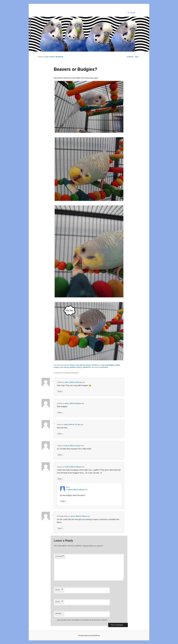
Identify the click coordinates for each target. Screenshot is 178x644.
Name (59, 590)
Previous (129, 57)
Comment (60, 556)
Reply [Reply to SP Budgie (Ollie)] (60, 528)
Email (59, 602)
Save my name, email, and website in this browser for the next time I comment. (82, 620)
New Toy (82, 365)
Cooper (72, 365)
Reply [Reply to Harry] (63, 501)
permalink (104, 367)
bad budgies (110, 365)
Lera (77, 365)
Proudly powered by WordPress (89, 636)
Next (138, 57)
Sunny (88, 365)
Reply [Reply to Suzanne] (60, 479)
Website (58, 613)
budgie (118, 365)
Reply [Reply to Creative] (60, 391)
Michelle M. (60, 57)
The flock (95, 365)
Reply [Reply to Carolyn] (60, 455)
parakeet (73, 367)
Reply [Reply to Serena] (60, 434)
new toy (66, 367)
